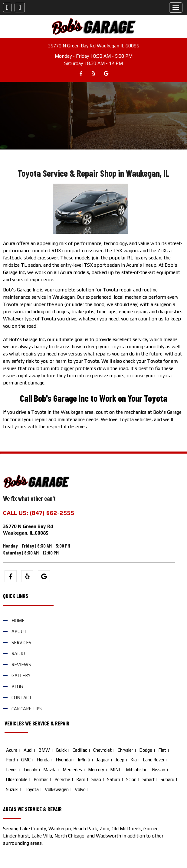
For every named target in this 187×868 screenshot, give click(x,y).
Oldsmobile (17, 779)
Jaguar (103, 760)
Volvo (80, 789)
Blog (17, 687)
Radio (18, 653)
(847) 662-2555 (52, 513)
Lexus (12, 770)
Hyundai (64, 760)
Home (18, 620)
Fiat (162, 750)
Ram (81, 779)
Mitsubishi (136, 770)
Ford (11, 760)
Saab (96, 779)
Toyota (32, 789)
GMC (26, 760)
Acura (12, 750)
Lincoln (30, 770)
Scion (131, 779)
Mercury (96, 770)
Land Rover (154, 760)
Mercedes (72, 770)
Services (21, 643)
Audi (28, 750)
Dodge (146, 750)
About (19, 631)
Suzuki (12, 789)
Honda (43, 760)
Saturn (114, 779)
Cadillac (80, 750)
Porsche (62, 779)
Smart (149, 779)
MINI (115, 770)
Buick (61, 750)
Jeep (120, 760)
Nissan (159, 770)
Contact (22, 698)
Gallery (21, 675)
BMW (44, 750)
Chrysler (125, 750)
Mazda (50, 770)
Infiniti (84, 760)
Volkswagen (57, 789)
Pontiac (41, 779)
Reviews (21, 665)
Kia (134, 760)
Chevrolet (102, 750)
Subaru (167, 779)
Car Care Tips (27, 709)
